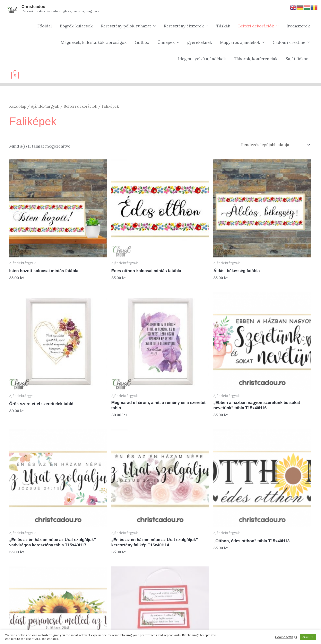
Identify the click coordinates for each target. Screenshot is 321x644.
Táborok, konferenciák (256, 59)
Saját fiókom (298, 59)
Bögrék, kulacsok (76, 26)
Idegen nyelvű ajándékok (202, 59)
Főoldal (45, 26)
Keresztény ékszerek (184, 26)
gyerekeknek (200, 42)
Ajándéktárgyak (45, 106)
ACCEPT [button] (308, 637)
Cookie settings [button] (286, 637)
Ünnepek (166, 42)
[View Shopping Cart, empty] (15, 75)
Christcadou (33, 7)
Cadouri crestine (289, 42)
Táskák (223, 26)
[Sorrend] (275, 145)
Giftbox (142, 42)
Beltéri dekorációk (256, 26)
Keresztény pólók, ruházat (126, 26)
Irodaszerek (298, 26)
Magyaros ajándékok (240, 42)
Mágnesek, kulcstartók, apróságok (94, 42)
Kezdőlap (18, 106)
